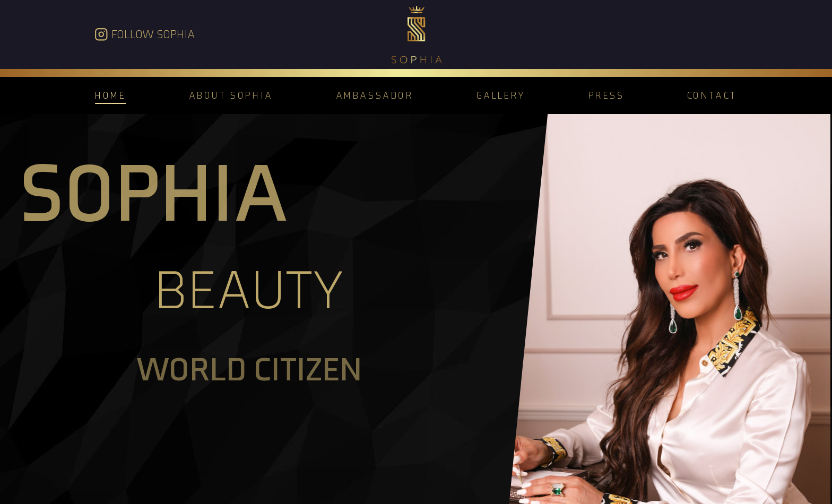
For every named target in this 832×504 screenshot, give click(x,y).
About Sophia (231, 95)
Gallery (501, 95)
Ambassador (375, 95)
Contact (712, 95)
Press (606, 95)
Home (110, 95)
